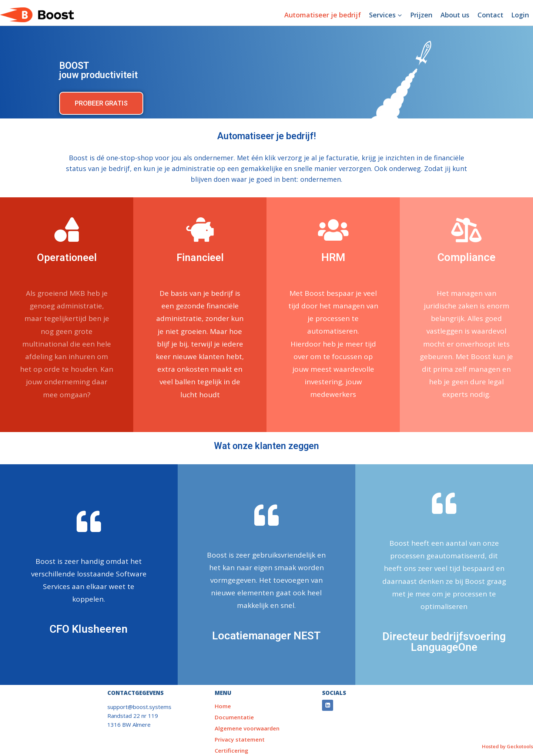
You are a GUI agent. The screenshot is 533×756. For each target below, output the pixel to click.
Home (223, 706)
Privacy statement (240, 739)
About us (455, 15)
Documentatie (234, 717)
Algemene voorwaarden (247, 728)
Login (520, 15)
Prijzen (421, 15)
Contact (490, 15)
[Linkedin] (328, 705)
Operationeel (67, 257)
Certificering (232, 750)
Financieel (200, 257)
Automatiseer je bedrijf (323, 15)
